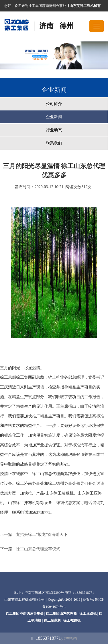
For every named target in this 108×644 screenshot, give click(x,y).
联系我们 (54, 143)
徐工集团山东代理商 (61, 614)
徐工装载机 (52, 620)
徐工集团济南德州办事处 (25, 614)
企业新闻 (54, 117)
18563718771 (54, 638)
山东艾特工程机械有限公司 (25, 600)
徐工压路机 (88, 614)
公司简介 (54, 104)
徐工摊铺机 (72, 620)
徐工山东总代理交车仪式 (38, 549)
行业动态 (54, 130)
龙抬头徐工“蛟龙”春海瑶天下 (42, 535)
